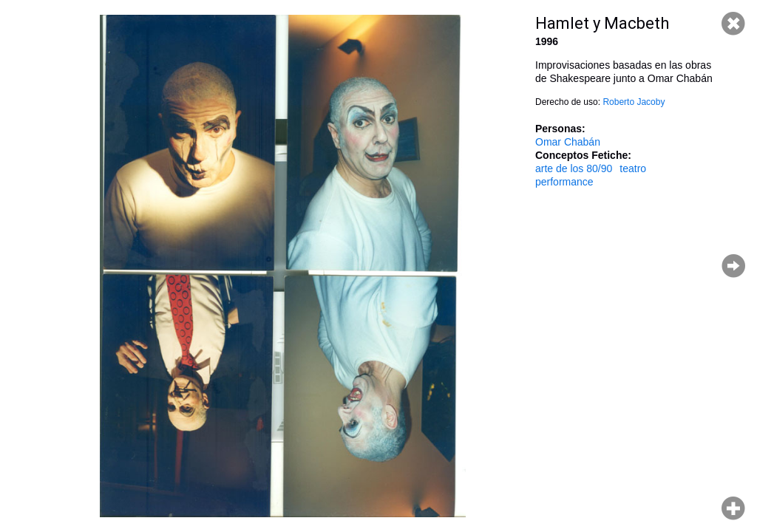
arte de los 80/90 (574, 168)
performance (564, 182)
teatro (633, 168)
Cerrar (733, 24)
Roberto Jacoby (634, 102)
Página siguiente (733, 266)
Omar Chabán (568, 142)
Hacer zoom (733, 508)
